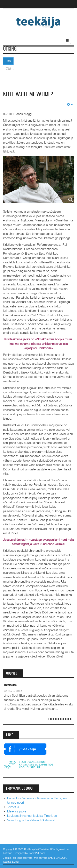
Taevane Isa (10, 685)
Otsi (8, 61)
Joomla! (8, 858)
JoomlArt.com (37, 853)
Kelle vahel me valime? (28, 94)
